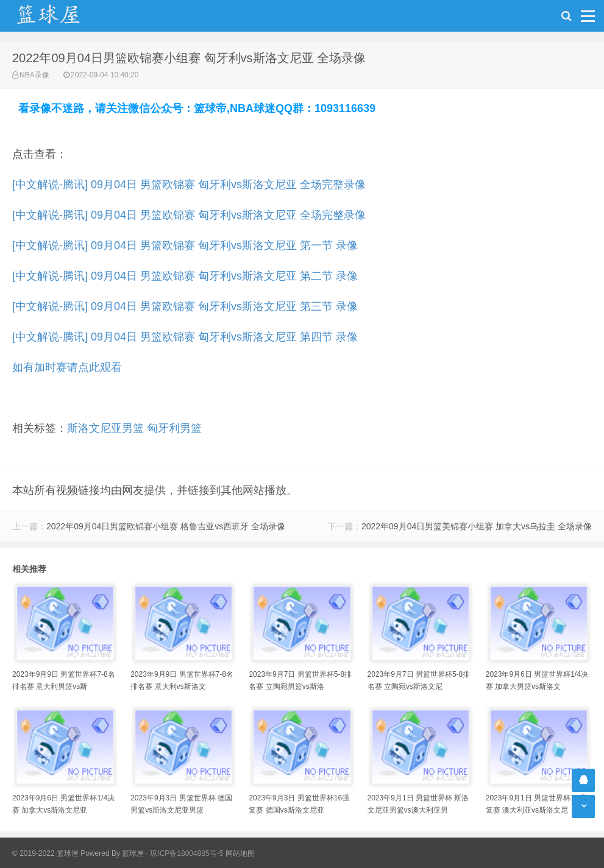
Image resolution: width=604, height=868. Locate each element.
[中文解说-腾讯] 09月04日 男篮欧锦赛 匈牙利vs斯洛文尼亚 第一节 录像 (185, 245)
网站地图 (240, 853)
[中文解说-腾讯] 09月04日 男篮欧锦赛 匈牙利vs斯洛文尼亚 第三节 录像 (185, 306)
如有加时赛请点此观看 (67, 367)
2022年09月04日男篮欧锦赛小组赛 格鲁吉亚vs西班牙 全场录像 (166, 526)
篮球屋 (133, 853)
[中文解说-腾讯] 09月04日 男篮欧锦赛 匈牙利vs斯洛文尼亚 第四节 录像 (185, 337)
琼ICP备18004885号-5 (187, 853)
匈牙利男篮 (174, 428)
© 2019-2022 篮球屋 (45, 853)
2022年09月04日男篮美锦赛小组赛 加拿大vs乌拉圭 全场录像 (477, 526)
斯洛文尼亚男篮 (105, 428)
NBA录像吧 (61, 16)
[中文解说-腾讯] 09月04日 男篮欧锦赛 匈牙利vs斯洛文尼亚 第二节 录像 (185, 276)
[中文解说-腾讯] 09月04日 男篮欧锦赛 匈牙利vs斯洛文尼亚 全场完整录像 (189, 185)
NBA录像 (34, 75)
